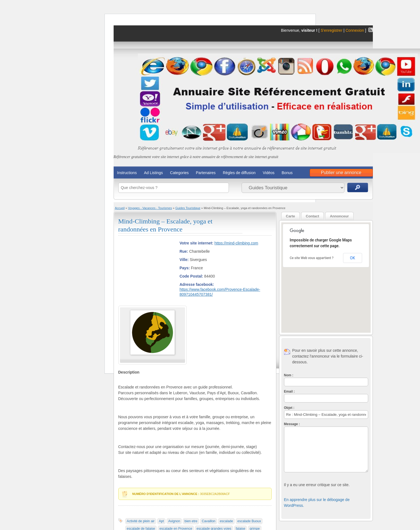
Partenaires (206, 173)
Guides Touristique (188, 208)
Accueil (120, 208)
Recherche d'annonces (358, 187)
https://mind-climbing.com (236, 243)
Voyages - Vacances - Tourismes (150, 208)
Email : (289, 391)
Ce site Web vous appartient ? (312, 258)
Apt (161, 521)
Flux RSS (371, 30)
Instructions (127, 173)
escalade (226, 521)
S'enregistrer (332, 30)
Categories (180, 173)
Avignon (174, 521)
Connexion (355, 30)
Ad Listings (153, 173)
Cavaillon (209, 521)
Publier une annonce (341, 173)
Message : (292, 424)
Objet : (289, 408)
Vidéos (269, 173)
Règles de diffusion (239, 173)
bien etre (191, 521)
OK (352, 258)
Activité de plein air (141, 521)
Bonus (287, 173)
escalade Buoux (249, 521)
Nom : (289, 375)
